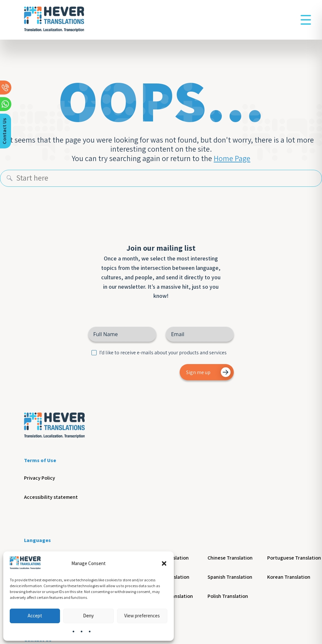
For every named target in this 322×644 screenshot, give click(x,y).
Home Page (232, 159)
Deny (88, 616)
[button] (164, 563)
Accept (35, 616)
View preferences (142, 616)
